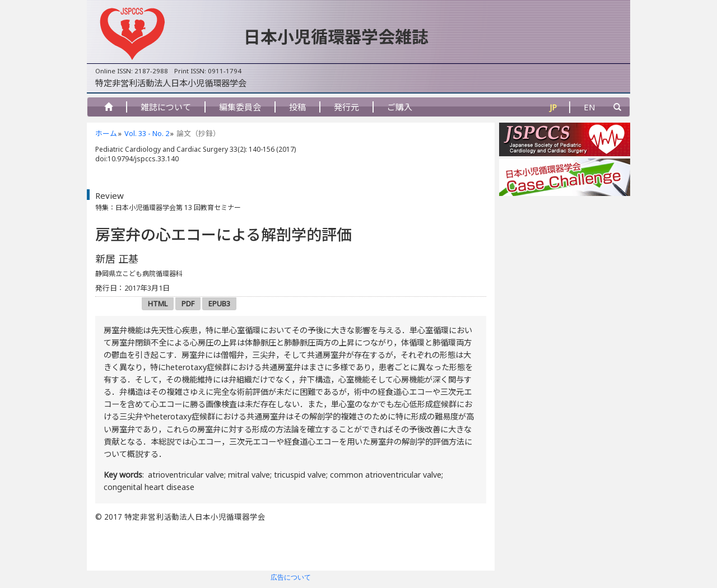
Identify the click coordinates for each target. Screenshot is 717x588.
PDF (188, 304)
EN (590, 107)
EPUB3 (219, 304)
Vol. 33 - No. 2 (147, 133)
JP (553, 107)
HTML (158, 304)
